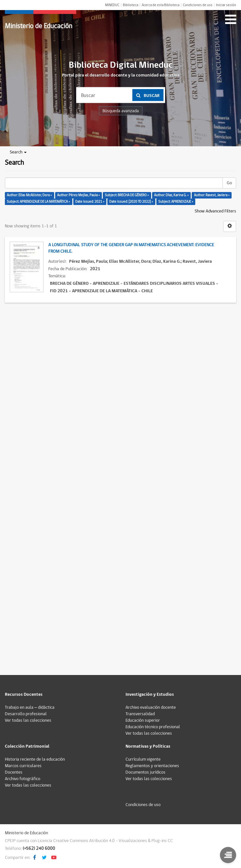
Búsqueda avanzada (121, 111)
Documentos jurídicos (145, 772)
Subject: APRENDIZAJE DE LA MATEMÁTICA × (38, 202)
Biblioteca (131, 5)
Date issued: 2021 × (90, 202)
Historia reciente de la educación (35, 759)
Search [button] (18, 152)
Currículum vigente (143, 759)
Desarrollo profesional (26, 714)
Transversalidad (140, 714)
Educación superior (143, 720)
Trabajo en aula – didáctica (30, 707)
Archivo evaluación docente (151, 707)
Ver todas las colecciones (28, 720)
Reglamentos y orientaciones (152, 766)
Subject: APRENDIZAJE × (176, 202)
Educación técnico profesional (153, 727)
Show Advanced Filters (215, 211)
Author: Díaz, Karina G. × (171, 195)
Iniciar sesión (226, 5)
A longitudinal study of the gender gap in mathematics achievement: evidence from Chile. (131, 248)
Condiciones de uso (198, 5)
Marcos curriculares (23, 766)
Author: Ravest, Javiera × (212, 195)
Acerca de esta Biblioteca (161, 5)
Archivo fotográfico (23, 779)
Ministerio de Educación (39, 26)
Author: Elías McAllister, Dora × (29, 195)
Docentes (14, 772)
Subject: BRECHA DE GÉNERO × (127, 195)
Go (229, 183)
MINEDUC (112, 5)
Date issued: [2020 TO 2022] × (131, 202)
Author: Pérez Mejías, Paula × (78, 195)
